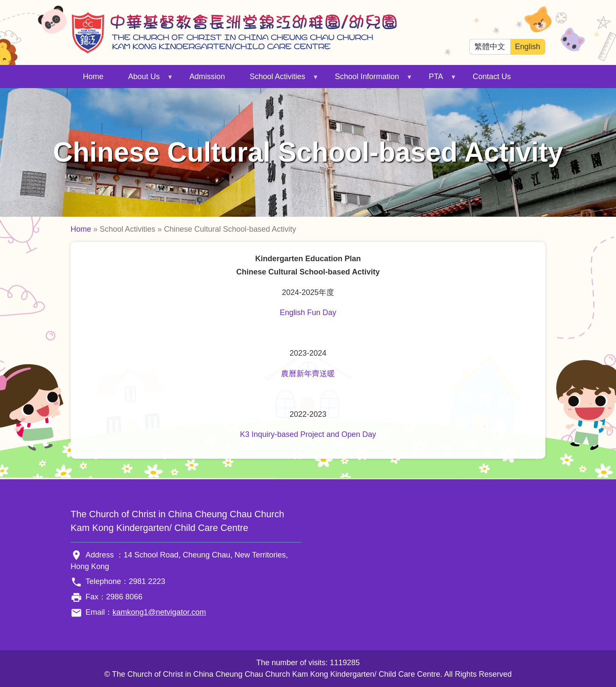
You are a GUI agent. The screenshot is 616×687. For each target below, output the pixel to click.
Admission (207, 77)
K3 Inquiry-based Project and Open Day (308, 434)
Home (93, 77)
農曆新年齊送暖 (308, 374)
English (528, 47)
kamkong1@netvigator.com (159, 612)
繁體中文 (490, 47)
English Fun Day (308, 313)
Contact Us (492, 77)
